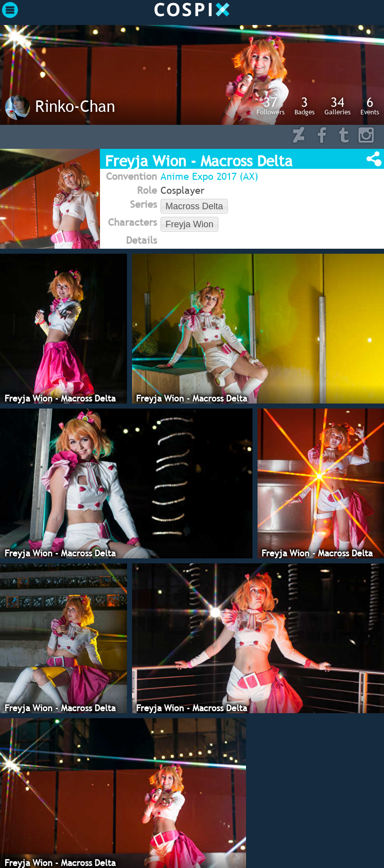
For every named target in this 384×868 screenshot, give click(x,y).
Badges (304, 105)
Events (370, 105)
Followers (270, 105)
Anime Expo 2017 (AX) (209, 176)
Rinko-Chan (75, 106)
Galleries (337, 105)
